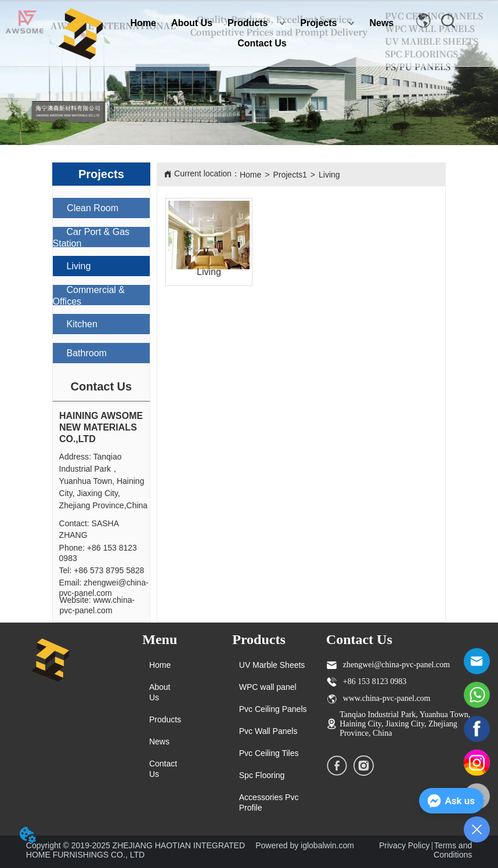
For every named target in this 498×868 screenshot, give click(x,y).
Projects (327, 23)
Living (329, 175)
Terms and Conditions (453, 850)
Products (256, 23)
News (381, 23)
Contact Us (262, 43)
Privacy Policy (404, 845)
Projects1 (290, 175)
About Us (192, 23)
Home (143, 23)
